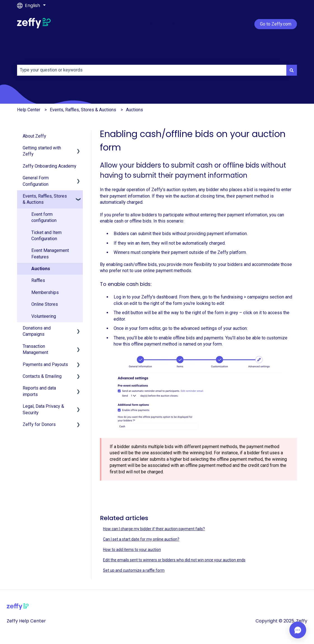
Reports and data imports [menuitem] (39, 391)
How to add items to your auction (132, 550)
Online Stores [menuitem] (45, 304)
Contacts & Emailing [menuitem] (42, 376)
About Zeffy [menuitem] (34, 136)
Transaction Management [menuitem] (35, 349)
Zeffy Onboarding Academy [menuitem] (50, 166)
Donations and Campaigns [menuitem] (37, 331)
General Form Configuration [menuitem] (36, 181)
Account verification (140, 24)
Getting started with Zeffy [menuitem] (42, 151)
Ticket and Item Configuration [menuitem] (46, 236)
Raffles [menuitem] (38, 280)
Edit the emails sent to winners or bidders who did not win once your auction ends (174, 560)
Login (174, 24)
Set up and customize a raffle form (134, 570)
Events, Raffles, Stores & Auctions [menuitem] (45, 199)
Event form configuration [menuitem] (44, 217)
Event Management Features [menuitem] (50, 253)
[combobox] (152, 70)
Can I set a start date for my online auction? (141, 539)
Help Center (29, 110)
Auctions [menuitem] (41, 269)
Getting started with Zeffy (87, 24)
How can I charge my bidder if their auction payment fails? (154, 529)
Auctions (134, 110)
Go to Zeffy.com (276, 24)
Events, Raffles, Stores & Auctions (83, 110)
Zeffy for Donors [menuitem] (39, 424)
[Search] (292, 70)
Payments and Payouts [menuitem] (45, 364)
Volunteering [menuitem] (44, 316)
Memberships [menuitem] (45, 292)
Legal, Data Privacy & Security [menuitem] (43, 409)
